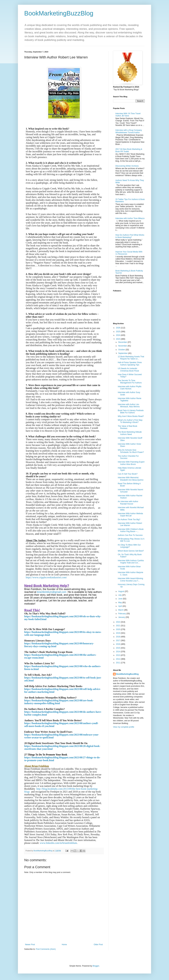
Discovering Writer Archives (127, 166)
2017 (118, 641)
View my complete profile (124, 727)
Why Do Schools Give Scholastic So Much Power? (131, 451)
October (122, 350)
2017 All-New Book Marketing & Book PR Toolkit (129, 150)
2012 (118, 659)
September (123, 353)
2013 (118, 655)
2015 (118, 648)
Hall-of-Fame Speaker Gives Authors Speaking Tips (130, 364)
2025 (118, 332)
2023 (118, 339)
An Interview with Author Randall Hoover (128, 503)
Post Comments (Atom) (46, 949)
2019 (118, 633)
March (121, 610)
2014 (118, 652)
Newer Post (30, 945)
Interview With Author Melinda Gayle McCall (130, 515)
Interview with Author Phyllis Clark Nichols (130, 388)
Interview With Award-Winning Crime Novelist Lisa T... (130, 580)
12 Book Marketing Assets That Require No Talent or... (131, 358)
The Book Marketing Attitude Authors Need (130, 433)
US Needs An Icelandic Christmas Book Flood (128, 370)
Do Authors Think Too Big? (129, 520)
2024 (118, 335)
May (120, 603)
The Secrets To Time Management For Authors (130, 382)
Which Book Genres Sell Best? (131, 551)
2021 (118, 626)
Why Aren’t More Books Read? (131, 416)
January (122, 617)
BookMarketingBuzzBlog (59, 13)
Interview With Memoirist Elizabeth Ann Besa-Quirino (131, 479)
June (121, 599)
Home (64, 945)
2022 (118, 622)
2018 (118, 637)
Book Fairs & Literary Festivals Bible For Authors (131, 412)
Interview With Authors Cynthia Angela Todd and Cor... (131, 562)
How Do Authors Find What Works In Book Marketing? (130, 236)
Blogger (96, 966)
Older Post (98, 945)
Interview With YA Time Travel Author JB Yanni (128, 115)
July (120, 595)
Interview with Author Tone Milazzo (130, 218)
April (120, 606)
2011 (118, 663)
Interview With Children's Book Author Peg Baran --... (131, 530)
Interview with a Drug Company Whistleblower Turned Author (129, 131)
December (123, 342)
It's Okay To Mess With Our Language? (129, 546)
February (122, 614)
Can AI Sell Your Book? (128, 474)
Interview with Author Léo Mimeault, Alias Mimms (129, 406)
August (122, 591)
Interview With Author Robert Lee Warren (130, 524)
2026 (118, 328)
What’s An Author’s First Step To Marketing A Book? (130, 421)
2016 (118, 644)
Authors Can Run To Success (130, 535)
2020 (118, 629)
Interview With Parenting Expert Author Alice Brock (131, 463)
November (123, 346)
